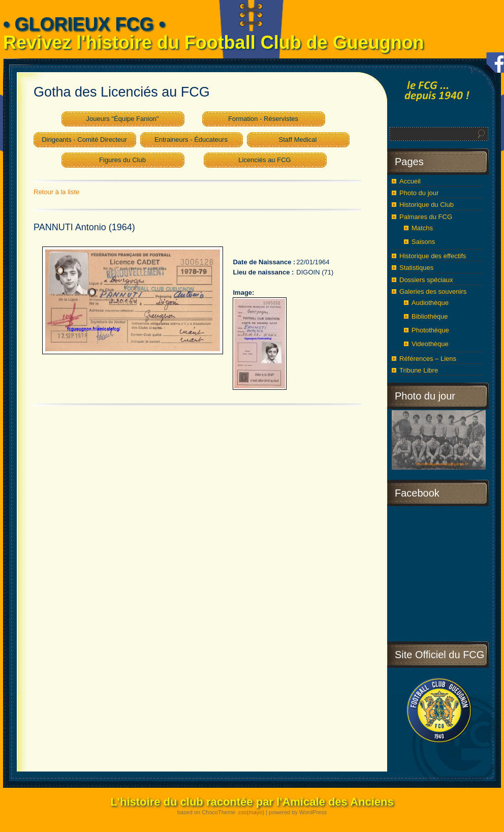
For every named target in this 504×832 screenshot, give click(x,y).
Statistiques (416, 268)
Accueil (410, 181)
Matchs (422, 228)
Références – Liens (428, 359)
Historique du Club (427, 205)
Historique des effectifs (433, 256)
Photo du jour (419, 193)
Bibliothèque (430, 316)
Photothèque (430, 330)
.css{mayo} (250, 812)
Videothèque (430, 344)
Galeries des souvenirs (433, 291)
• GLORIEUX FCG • (84, 24)
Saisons (423, 242)
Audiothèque (430, 303)
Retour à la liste (56, 192)
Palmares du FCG (426, 217)
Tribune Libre (419, 370)
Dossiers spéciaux (426, 280)
